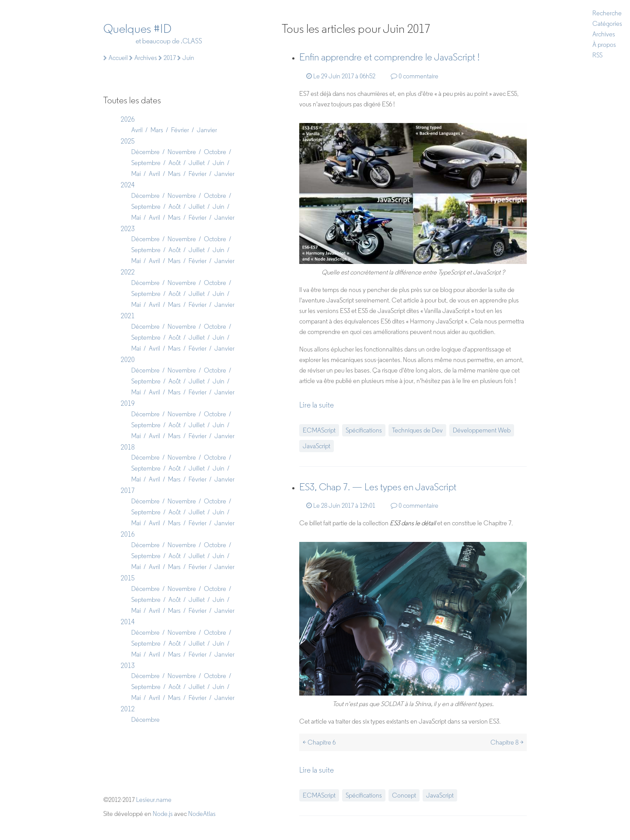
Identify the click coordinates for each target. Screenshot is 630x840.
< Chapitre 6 (319, 742)
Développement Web (482, 430)
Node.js (163, 814)
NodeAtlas (202, 814)
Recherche (607, 13)
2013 (128, 666)
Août (175, 163)
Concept (404, 795)
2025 (128, 141)
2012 (128, 709)
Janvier (207, 130)
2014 (128, 622)
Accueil (115, 58)
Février (180, 130)
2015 (128, 578)
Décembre (145, 152)
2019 (128, 403)
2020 (128, 360)
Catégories (607, 24)
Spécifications (364, 430)
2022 (128, 272)
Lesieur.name (154, 800)
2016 (128, 534)
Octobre (215, 152)
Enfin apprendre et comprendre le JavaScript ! (389, 57)
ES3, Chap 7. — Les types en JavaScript (378, 487)
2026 (128, 119)
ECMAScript (319, 430)
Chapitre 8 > (507, 742)
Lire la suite (317, 405)
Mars (157, 130)
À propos (604, 45)
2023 (128, 229)
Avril (137, 130)
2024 (128, 185)
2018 (128, 447)
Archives (604, 34)
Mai (136, 174)
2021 (128, 316)
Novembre (182, 152)
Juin (219, 163)
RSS (597, 55)
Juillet (197, 163)
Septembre (146, 163)
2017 (128, 490)
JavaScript (317, 446)
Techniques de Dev (417, 430)
